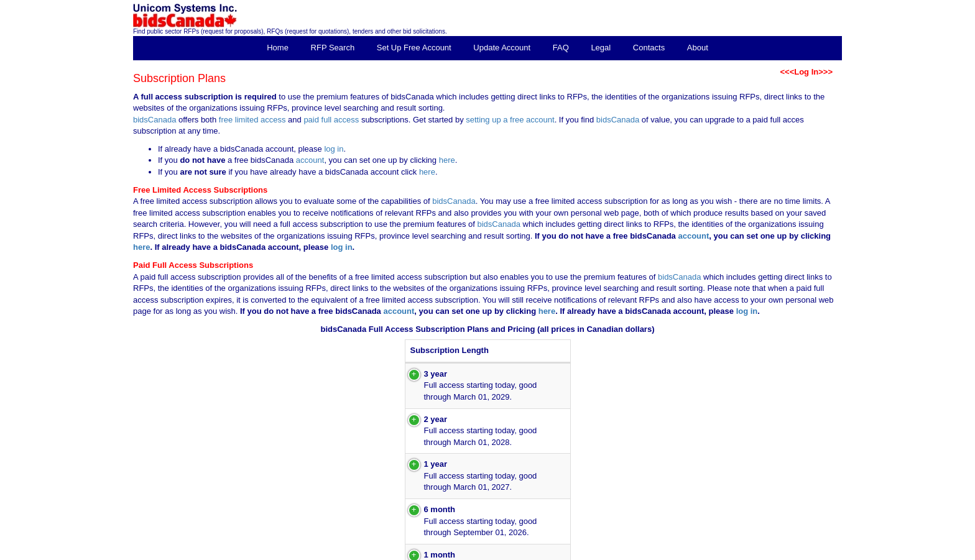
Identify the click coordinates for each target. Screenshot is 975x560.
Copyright (699, 547)
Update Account (502, 48)
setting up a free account (510, 120)
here (447, 160)
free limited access (252, 120)
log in (334, 149)
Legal (601, 48)
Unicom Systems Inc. (759, 547)
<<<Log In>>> (806, 72)
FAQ (561, 48)
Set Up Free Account (414, 48)
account (309, 160)
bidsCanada (155, 120)
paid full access (331, 120)
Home (278, 48)
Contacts (649, 48)
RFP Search (333, 48)
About (698, 48)
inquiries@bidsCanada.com (804, 555)
